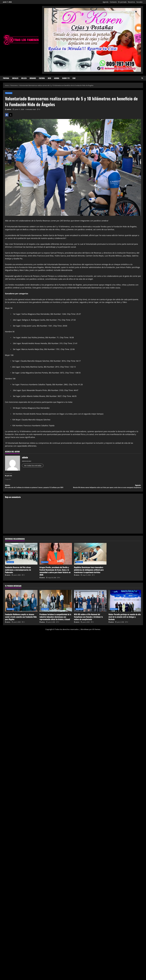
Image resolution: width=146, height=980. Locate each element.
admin (9, 109)
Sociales (139, 2)
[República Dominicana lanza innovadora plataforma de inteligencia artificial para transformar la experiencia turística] (90, 558)
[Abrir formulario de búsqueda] (142, 78)
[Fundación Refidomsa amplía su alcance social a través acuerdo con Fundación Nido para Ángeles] (21, 605)
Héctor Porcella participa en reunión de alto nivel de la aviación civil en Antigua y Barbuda (125, 621)
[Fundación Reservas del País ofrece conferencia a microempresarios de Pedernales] (21, 558)
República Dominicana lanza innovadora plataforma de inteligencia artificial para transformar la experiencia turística (89, 574)
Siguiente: (107, 488)
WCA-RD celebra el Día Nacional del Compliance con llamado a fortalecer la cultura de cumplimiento (88, 621)
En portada (122, 2)
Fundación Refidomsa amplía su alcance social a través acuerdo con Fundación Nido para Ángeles (21, 621)
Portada (6, 78)
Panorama (9, 93)
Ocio (49, 78)
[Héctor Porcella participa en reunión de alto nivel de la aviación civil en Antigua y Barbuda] (125, 605)
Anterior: (39, 488)
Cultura (42, 78)
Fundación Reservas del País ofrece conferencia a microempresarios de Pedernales (18, 574)
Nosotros (131, 2)
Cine (74, 78)
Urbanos (33, 78)
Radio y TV (66, 78)
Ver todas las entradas (33, 466)
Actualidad (10, 613)
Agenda (106, 2)
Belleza (24, 78)
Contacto (113, 2)
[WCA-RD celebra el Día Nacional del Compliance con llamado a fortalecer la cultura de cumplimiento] (90, 605)
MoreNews (85, 633)
